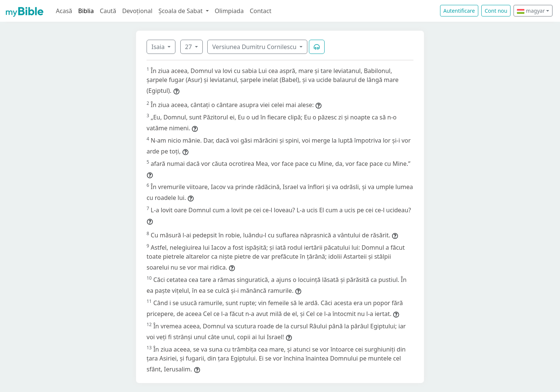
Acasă (64, 11)
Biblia (86, 11)
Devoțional (137, 11)
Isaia (159, 47)
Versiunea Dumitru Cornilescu (255, 47)
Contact (261, 11)
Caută (108, 11)
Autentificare (459, 11)
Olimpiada (229, 11)
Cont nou (496, 11)
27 (189, 47)
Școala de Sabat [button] (181, 11)
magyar (531, 11)
